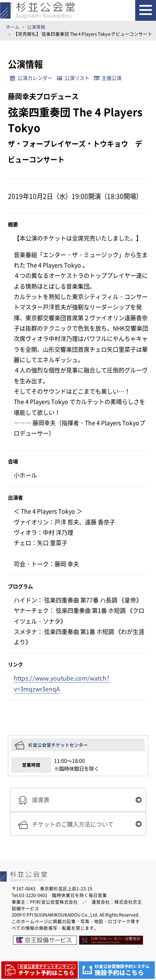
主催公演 (108, 78)
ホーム (13, 27)
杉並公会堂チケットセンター (58, 745)
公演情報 (36, 27)
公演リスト (73, 78)
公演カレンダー (31, 78)
